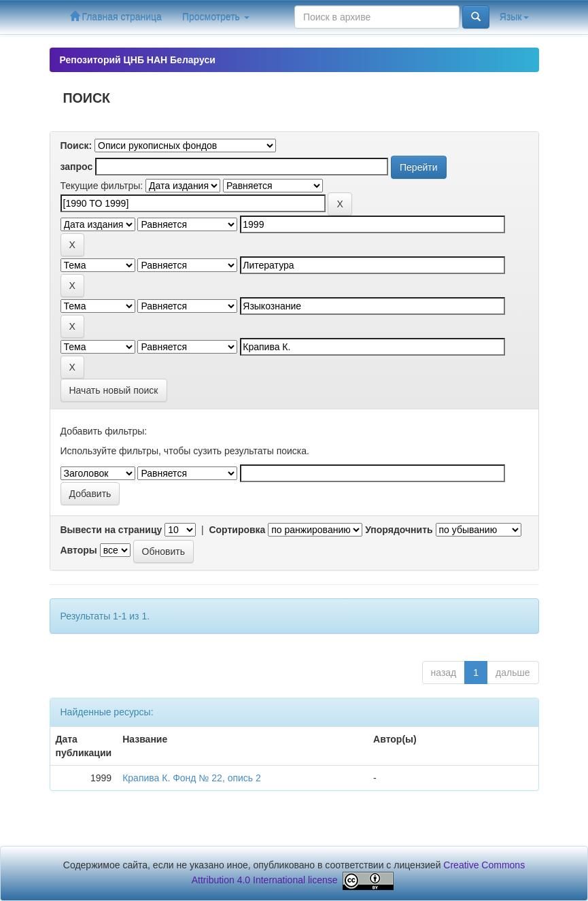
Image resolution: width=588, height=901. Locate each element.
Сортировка (237, 530)
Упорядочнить (399, 530)
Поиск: (76, 146)
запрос (77, 167)
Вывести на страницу (111, 530)
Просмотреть (216, 17)
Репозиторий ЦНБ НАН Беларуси (138, 60)
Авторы (79, 550)
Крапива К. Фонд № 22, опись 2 (192, 778)
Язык (514, 17)
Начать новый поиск (114, 390)
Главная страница (116, 17)
